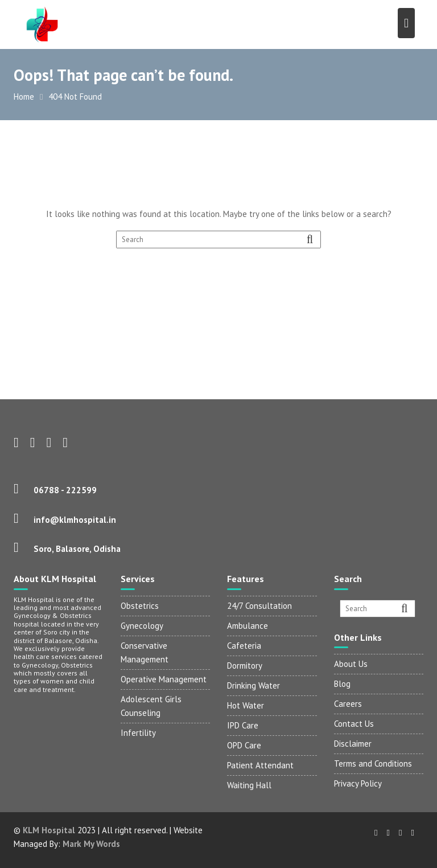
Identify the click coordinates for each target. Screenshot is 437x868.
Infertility (138, 733)
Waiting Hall (249, 785)
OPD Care (244, 745)
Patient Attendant (260, 765)
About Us (351, 664)
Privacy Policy (358, 783)
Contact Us (354, 724)
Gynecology (142, 626)
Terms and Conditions (373, 763)
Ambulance (248, 626)
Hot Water (246, 705)
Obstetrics (140, 606)
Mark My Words (91, 844)
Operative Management (164, 679)
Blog (342, 684)
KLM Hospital (49, 830)
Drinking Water (253, 685)
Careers (348, 704)
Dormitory (245, 666)
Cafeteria (244, 646)
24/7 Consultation (259, 606)
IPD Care (243, 725)
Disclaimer (353, 744)
